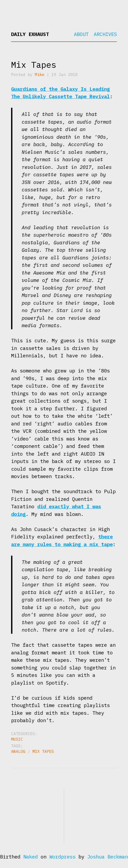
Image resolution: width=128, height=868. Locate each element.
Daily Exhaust (30, 34)
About (81, 34)
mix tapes (43, 751)
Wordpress (62, 857)
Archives (105, 34)
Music (17, 739)
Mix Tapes (34, 65)
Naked (30, 857)
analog (18, 751)
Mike (40, 75)
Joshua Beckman (107, 857)
